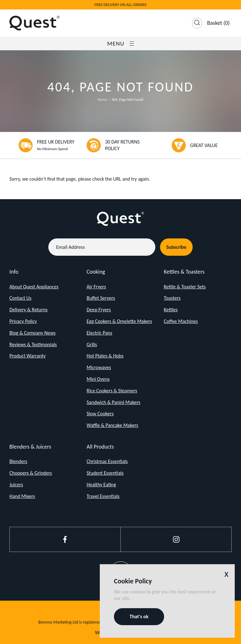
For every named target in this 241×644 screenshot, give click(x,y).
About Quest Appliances (34, 287)
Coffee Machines (181, 321)
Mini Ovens (98, 379)
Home (102, 100)
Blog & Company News (32, 333)
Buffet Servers (101, 298)
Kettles (171, 310)
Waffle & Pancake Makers (112, 425)
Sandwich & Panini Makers (113, 402)
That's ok (139, 617)
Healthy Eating (101, 485)
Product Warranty (27, 356)
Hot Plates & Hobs (105, 356)
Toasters (172, 298)
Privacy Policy (23, 321)
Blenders (18, 461)
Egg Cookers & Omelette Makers (119, 321)
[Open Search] (197, 23)
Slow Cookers (100, 414)
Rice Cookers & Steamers (112, 391)
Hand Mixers (22, 496)
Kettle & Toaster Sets (185, 287)
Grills (92, 344)
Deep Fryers (99, 310)
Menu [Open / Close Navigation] (120, 44)
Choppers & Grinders (31, 473)
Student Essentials (105, 473)
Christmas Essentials (107, 461)
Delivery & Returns (29, 310)
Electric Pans (99, 333)
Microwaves (99, 367)
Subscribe (176, 247)
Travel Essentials (103, 496)
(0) (218, 23)
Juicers (16, 485)
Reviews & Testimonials (33, 344)
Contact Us (20, 298)
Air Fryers (96, 287)
